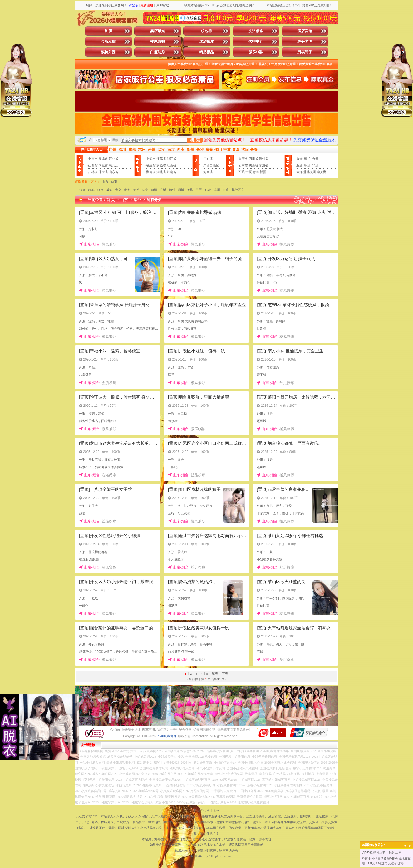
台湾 (315, 159)
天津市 (103, 159)
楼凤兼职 (158, 42)
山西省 (93, 165)
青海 (256, 172)
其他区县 (238, 190)
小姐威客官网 (167, 736)
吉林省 (93, 172)
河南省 (171, 172)
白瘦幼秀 (158, 52)
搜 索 (195, 140)
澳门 (307, 159)
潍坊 (190, 190)
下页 (225, 674)
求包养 (206, 31)
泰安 (127, 190)
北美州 (311, 172)
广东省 (208, 159)
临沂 (163, 190)
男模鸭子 (305, 52)
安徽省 (161, 165)
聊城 (91, 190)
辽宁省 (103, 172)
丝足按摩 (206, 42)
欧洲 (307, 165)
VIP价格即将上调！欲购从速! (382, 853)
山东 (105, 182)
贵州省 (264, 159)
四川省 (253, 159)
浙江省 (171, 159)
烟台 (100, 190)
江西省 (171, 165)
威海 (109, 190)
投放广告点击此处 (206, 811)
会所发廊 (108, 42)
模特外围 (108, 52)
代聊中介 (256, 42)
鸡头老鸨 (305, 42)
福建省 (151, 165)
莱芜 (136, 190)
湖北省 (161, 172)
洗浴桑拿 (256, 31)
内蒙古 (103, 165)
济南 (82, 190)
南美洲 (322, 172)
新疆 (263, 172)
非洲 (315, 165)
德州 (172, 190)
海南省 (208, 172)
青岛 (118, 190)
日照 (199, 190)
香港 (299, 159)
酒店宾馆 (305, 31)
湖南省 (151, 172)
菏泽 (154, 190)
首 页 (109, 31)
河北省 (114, 159)
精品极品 (206, 52)
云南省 (243, 165)
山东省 (114, 172)
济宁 (145, 190)
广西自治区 (211, 165)
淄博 (181, 190)
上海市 (151, 159)
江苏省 (161, 159)
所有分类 (154, 200)
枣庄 (226, 190)
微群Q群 (256, 52)
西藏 (242, 172)
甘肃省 (264, 165)
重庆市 (243, 159)
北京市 (93, 159)
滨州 (217, 190)
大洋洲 (301, 172)
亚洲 (299, 165)
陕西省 (253, 165)
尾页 (215, 674)
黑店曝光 (158, 31)
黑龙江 (114, 165)
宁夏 (249, 172)
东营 (208, 190)
